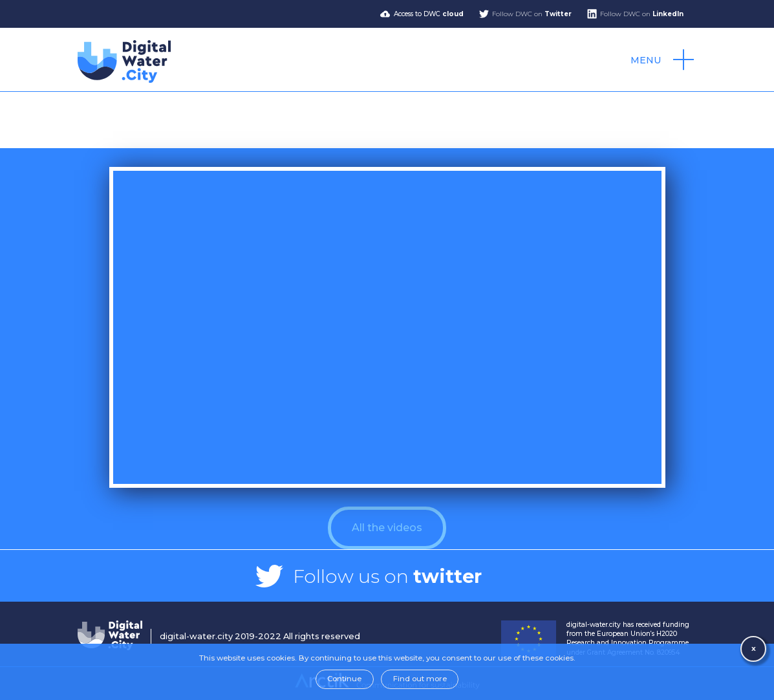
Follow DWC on (532, 14)
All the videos (387, 528)
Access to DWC (429, 14)
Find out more (420, 679)
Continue (344, 679)
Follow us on (387, 576)
